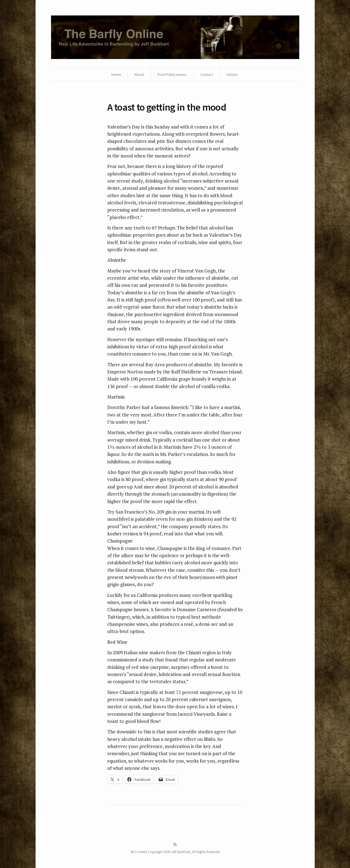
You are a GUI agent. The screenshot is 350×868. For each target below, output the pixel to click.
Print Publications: (172, 74)
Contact (207, 74)
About (139, 74)
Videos (232, 74)
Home (116, 74)
